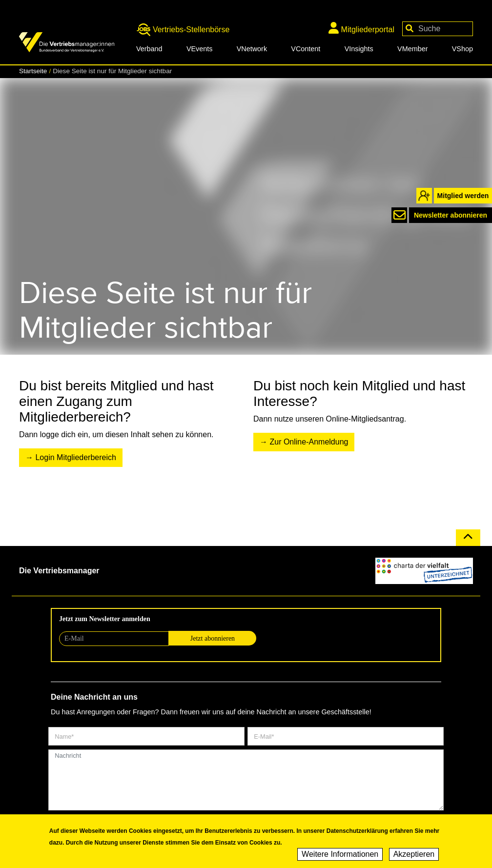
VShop (462, 49)
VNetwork (252, 49)
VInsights (359, 49)
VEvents (200, 49)
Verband (149, 49)
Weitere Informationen (340, 855)
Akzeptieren (414, 855)
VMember (412, 49)
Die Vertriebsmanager (59, 571)
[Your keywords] (438, 29)
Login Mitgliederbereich (75, 457)
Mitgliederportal (361, 28)
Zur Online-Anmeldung (309, 442)
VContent (306, 49)
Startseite (33, 71)
